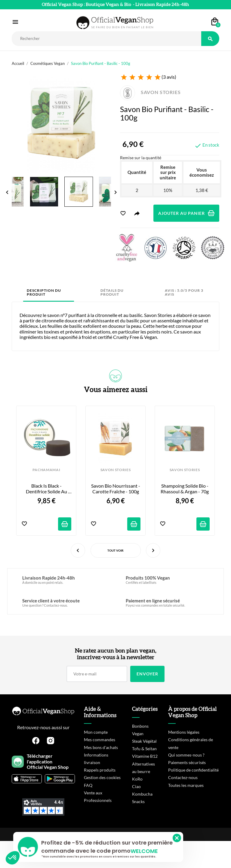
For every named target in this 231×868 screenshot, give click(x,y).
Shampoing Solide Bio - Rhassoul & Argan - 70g (185, 489)
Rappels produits (100, 770)
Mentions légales (184, 732)
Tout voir (115, 550)
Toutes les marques (186, 785)
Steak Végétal (144, 741)
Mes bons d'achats (101, 747)
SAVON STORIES (150, 92)
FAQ (88, 785)
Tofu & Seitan (144, 749)
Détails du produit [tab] (112, 292)
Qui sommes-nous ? (186, 755)
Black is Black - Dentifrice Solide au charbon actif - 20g (47, 489)
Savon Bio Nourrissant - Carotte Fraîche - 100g (116, 489)
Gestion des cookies (102, 777)
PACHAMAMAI (46, 470)
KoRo (137, 779)
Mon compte (96, 732)
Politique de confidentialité (193, 770)
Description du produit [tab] (44, 292)
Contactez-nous (183, 777)
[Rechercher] (106, 39)
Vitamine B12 (145, 756)
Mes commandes (100, 740)
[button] (13, 858)
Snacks (138, 801)
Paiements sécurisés (187, 762)
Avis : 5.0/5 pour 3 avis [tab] (184, 292)
